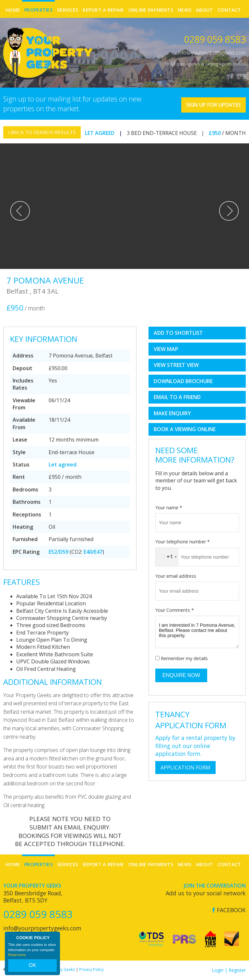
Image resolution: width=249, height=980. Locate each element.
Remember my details (184, 658)
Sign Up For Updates (207, 103)
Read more (17, 959)
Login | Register (229, 970)
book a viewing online (185, 429)
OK (32, 967)
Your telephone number (183, 542)
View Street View (176, 365)
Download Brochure (183, 381)
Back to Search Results (43, 136)
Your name (169, 508)
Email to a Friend (177, 397)
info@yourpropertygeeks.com (212, 53)
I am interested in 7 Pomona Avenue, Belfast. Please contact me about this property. (197, 632)
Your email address (176, 576)
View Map (166, 349)
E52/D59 (59, 552)
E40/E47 (93, 552)
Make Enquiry (172, 413)
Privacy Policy (91, 969)
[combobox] (167, 557)
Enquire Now (181, 675)
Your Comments (175, 610)
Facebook (229, 910)
